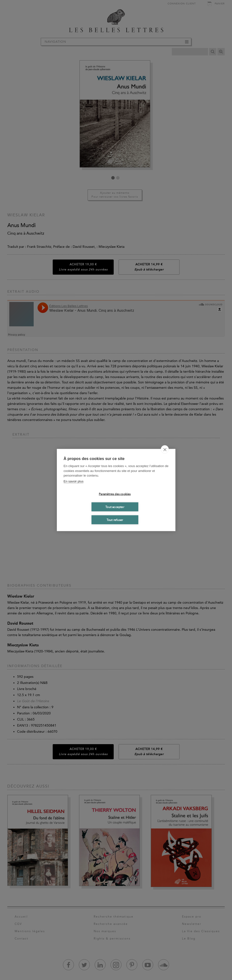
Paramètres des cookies (115, 494)
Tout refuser (115, 520)
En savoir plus (74, 481)
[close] (165, 450)
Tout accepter (115, 507)
